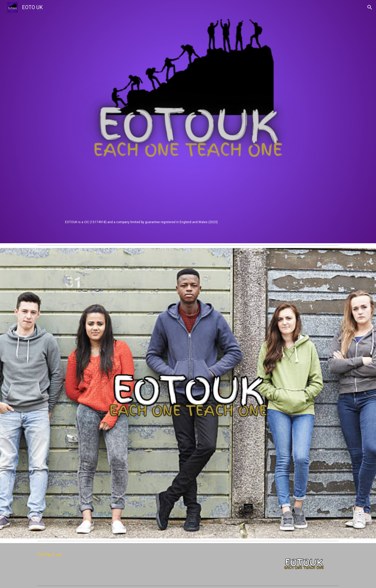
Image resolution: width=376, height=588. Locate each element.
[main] (188, 222)
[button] (370, 7)
